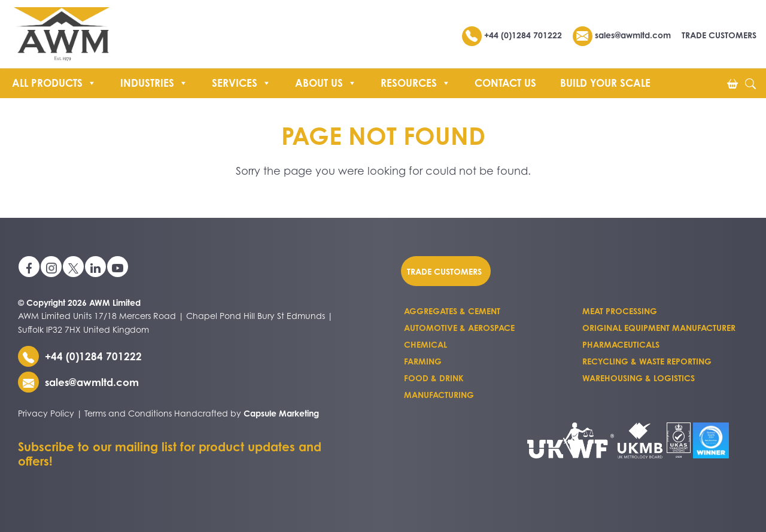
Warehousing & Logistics (639, 378)
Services (241, 82)
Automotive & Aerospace (459, 328)
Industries (154, 82)
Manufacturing (439, 395)
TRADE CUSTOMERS (719, 35)
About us (326, 82)
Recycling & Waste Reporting (647, 361)
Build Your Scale (605, 83)
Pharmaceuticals (621, 344)
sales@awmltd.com (622, 35)
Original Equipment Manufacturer (659, 328)
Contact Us (505, 83)
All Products (54, 82)
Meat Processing (620, 311)
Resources (416, 82)
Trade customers (444, 271)
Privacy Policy (46, 413)
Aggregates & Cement (452, 311)
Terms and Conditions (128, 413)
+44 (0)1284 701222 (513, 35)
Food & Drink (434, 378)
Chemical (425, 344)
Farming (423, 361)
